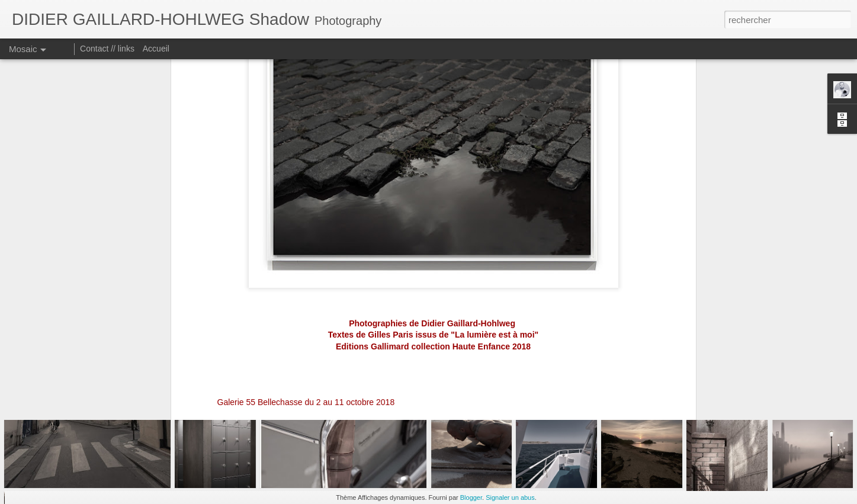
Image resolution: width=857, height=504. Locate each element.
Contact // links (107, 49)
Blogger (471, 497)
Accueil (156, 49)
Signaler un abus (510, 497)
